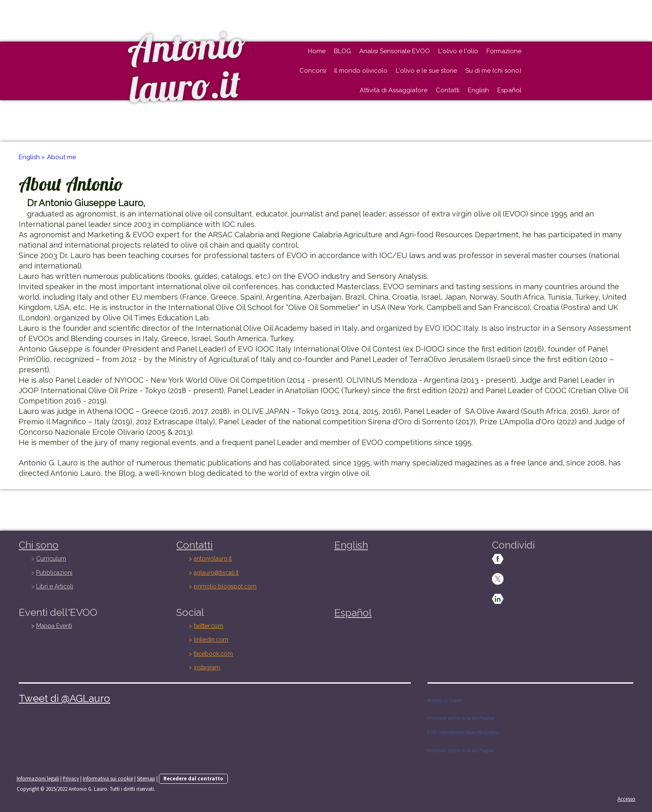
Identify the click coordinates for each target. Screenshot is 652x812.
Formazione (504, 51)
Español (509, 90)
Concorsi (313, 71)
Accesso (626, 799)
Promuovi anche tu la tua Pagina (461, 718)
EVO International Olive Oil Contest (463, 732)
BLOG (342, 51)
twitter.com (209, 626)
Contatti (448, 90)
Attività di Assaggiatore (394, 90)
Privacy (71, 778)
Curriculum (51, 559)
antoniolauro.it (213, 559)
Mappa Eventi (54, 626)
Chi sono (39, 545)
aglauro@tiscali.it (216, 573)
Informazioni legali (38, 778)
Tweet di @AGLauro (64, 698)
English (478, 90)
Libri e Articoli (55, 586)
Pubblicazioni (54, 573)
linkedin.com (211, 640)
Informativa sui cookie (108, 778)
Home (317, 51)
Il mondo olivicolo (361, 71)
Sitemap (146, 778)
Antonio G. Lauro (445, 700)
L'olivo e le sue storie (426, 71)
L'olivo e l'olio (458, 51)
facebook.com (213, 654)
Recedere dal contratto (193, 778)
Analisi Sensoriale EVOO (395, 51)
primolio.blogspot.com (225, 586)
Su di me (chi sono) (493, 71)
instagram (207, 667)
